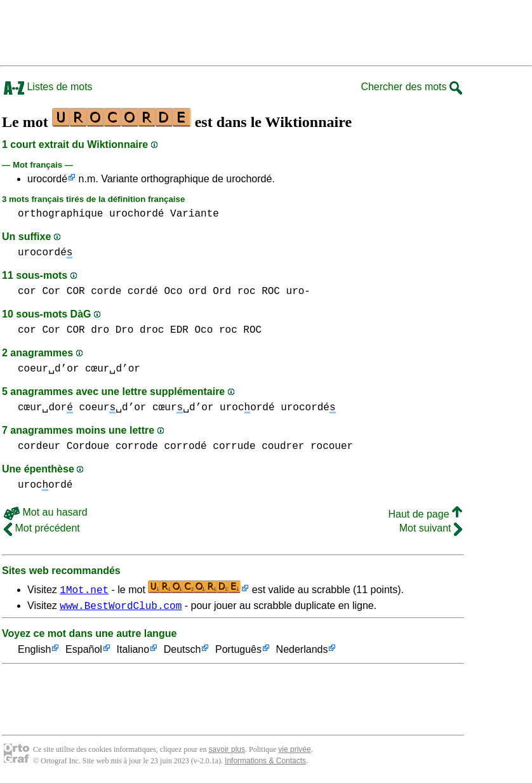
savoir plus (227, 751)
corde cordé (124, 291)
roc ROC (259, 291)
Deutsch (183, 652)
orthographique (60, 214)
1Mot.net (84, 589)
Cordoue (88, 446)
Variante (195, 214)
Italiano (133, 652)
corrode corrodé (161, 446)
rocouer (332, 446)
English (34, 652)
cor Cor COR (51, 291)
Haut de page (425, 514)
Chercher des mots (411, 87)
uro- (298, 291)
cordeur (39, 446)
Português (238, 652)
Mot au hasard (46, 512)
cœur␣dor (45, 408)
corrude (234, 446)
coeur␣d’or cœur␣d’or (79, 369)
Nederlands (302, 652)
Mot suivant (431, 528)
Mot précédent (42, 528)
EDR (179, 330)
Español (84, 652)
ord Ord (210, 291)
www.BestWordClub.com (121, 607)
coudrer (283, 446)
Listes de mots (48, 87)
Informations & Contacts (265, 763)
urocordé (47, 179)
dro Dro (112, 330)
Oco (173, 291)
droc (152, 330)
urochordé (136, 214)
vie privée (294, 751)
